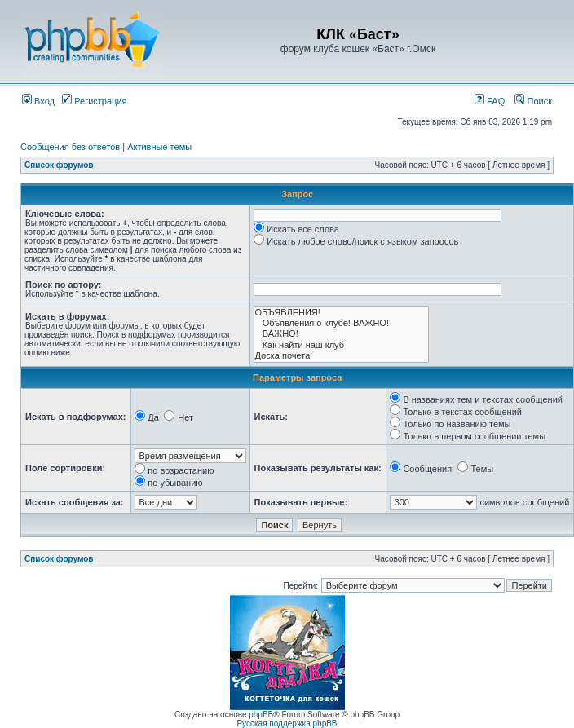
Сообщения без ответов (70, 147)
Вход (38, 101)
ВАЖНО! (341, 334)
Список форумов (59, 165)
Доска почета (341, 356)
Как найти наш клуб (341, 345)
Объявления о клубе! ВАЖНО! (341, 323)
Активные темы (159, 147)
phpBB (261, 715)
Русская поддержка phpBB (287, 724)
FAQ (490, 101)
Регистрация (94, 101)
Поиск (533, 101)
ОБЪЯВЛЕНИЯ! (341, 313)
